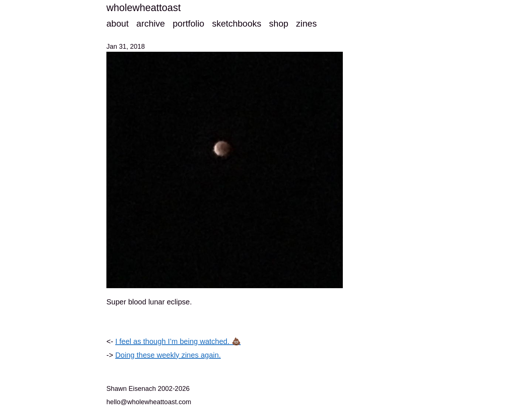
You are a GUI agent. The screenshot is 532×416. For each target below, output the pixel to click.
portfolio (188, 23)
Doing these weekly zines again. (168, 355)
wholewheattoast (144, 8)
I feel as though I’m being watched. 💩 (178, 341)
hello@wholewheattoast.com (149, 402)
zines (306, 23)
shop (279, 23)
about (117, 23)
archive (151, 23)
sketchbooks (237, 23)
